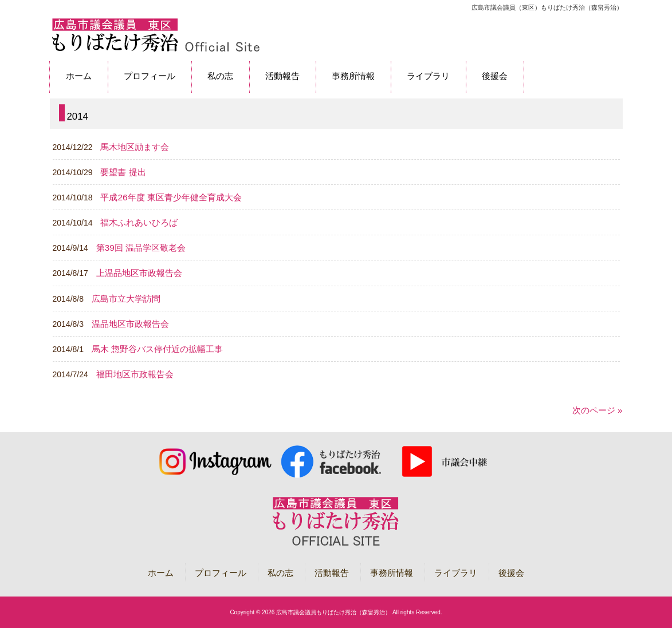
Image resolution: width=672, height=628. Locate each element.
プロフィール (221, 573)
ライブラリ (456, 573)
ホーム (161, 573)
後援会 (511, 573)
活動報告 (332, 573)
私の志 (280, 573)
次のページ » (598, 410)
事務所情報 (392, 573)
